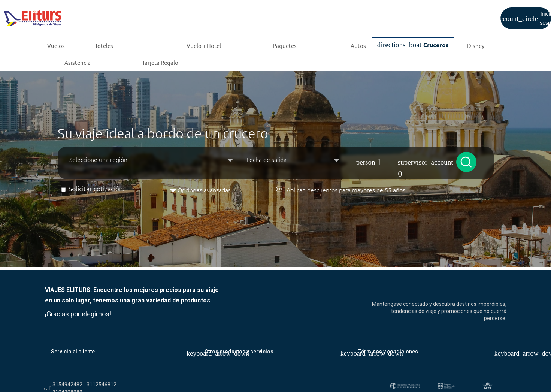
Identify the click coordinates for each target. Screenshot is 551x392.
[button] (400, 159)
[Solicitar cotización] (63, 190)
